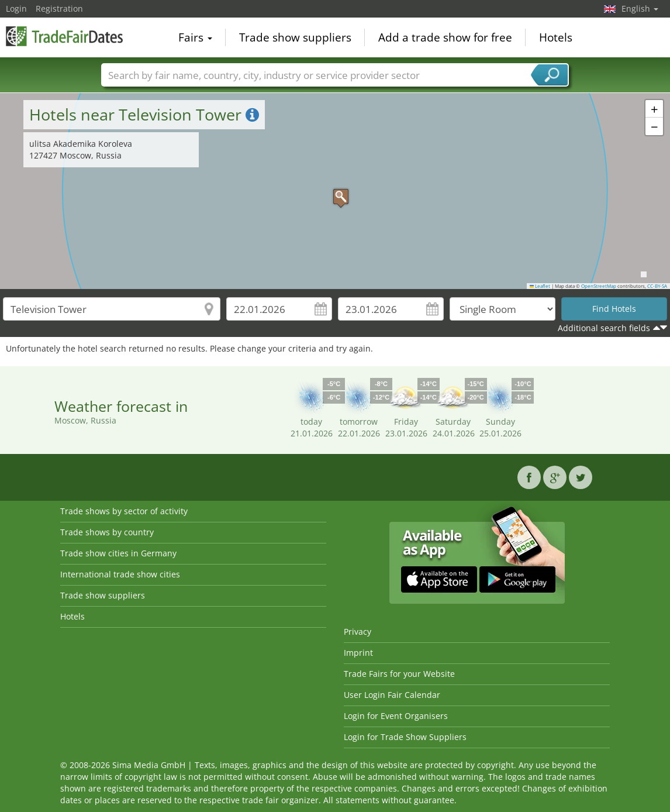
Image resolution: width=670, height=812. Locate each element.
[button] (335, 191)
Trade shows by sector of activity (124, 511)
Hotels (556, 37)
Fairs (195, 37)
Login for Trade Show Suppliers (405, 737)
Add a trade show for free (445, 37)
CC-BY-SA (657, 286)
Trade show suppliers (295, 37)
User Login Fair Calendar (392, 695)
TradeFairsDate (64, 36)
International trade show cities (120, 574)
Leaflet (540, 286)
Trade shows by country (107, 532)
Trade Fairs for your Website (399, 674)
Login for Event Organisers (396, 716)
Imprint (358, 653)
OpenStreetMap (599, 286)
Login (16, 8)
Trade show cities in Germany (118, 553)
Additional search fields (604, 328)
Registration (59, 8)
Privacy (358, 632)
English (640, 8)
